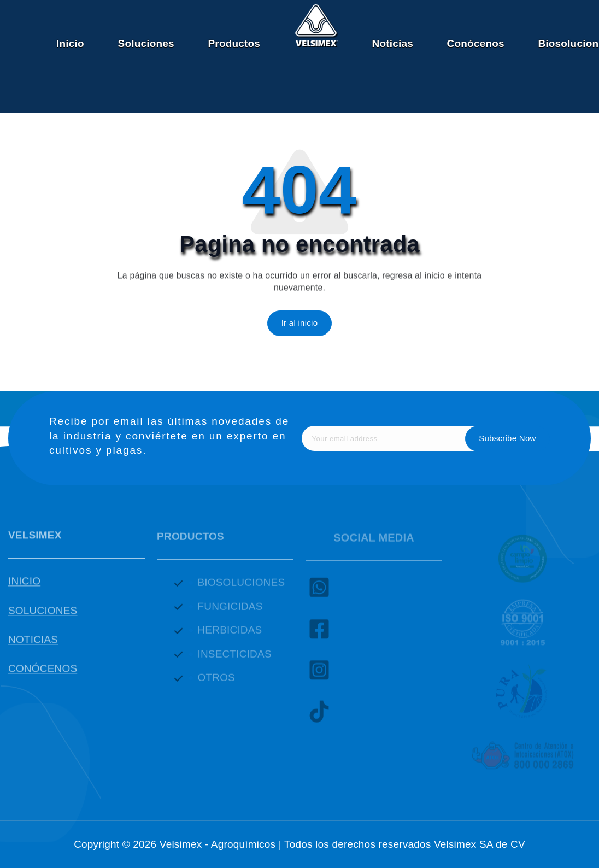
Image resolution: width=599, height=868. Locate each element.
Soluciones (146, 43)
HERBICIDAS (230, 635)
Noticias (392, 43)
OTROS (216, 683)
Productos (234, 43)
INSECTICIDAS (234, 659)
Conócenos (476, 43)
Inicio (70, 43)
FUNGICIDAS (230, 611)
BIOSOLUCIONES (241, 588)
